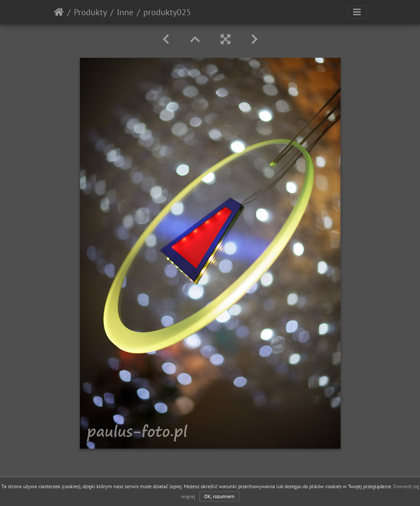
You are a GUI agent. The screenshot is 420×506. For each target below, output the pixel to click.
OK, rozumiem (219, 496)
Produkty (90, 12)
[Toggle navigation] (357, 12)
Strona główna (59, 12)
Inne (125, 12)
